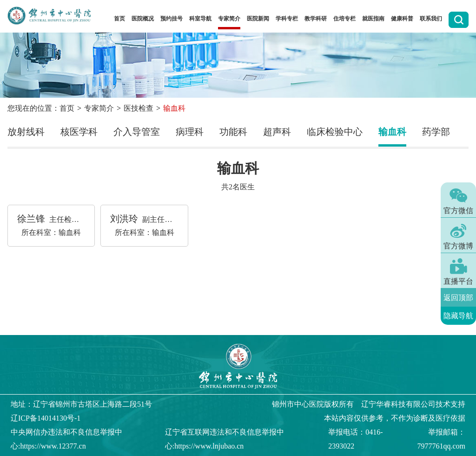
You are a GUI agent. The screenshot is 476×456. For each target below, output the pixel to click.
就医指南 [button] (373, 19)
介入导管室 (137, 132)
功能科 (233, 132)
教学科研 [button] (316, 19)
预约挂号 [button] (172, 19)
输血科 (392, 132)
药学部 (436, 132)
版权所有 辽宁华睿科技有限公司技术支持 (369, 404)
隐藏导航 (458, 315)
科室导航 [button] (200, 19)
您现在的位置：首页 (41, 108)
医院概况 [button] (143, 19)
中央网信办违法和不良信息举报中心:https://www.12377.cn (66, 439)
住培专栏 (344, 19)
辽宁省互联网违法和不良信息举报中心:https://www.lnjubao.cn (225, 439)
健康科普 (402, 19)
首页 (119, 19)
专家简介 (99, 108)
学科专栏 (287, 19)
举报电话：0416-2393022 (355, 439)
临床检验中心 (335, 132)
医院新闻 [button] (258, 19)
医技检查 (139, 108)
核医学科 (79, 132)
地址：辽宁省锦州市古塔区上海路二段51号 (81, 404)
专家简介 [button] (229, 19)
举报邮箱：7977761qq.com (441, 439)
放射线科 (26, 132)
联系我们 (431, 19)
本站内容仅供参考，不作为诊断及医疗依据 (395, 418)
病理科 (190, 132)
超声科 (277, 132)
